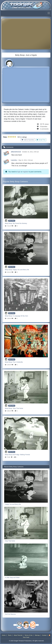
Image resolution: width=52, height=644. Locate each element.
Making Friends (25, 455)
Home (4, 635)
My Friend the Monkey (20, 223)
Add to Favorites (28, 140)
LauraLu (14, 160)
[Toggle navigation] (49, 13)
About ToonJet (18, 635)
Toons (10, 635)
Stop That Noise (18, 408)
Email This (41, 140)
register (25, 172)
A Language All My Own (20, 316)
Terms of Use (29, 635)
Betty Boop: (9, 223)
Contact (44, 635)
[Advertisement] (27, 34)
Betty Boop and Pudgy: (12, 455)
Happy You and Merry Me (21, 270)
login (19, 172)
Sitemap (37, 635)
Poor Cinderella (18, 362)
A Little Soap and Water (12, 577)
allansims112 (16, 152)
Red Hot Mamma (10, 614)
